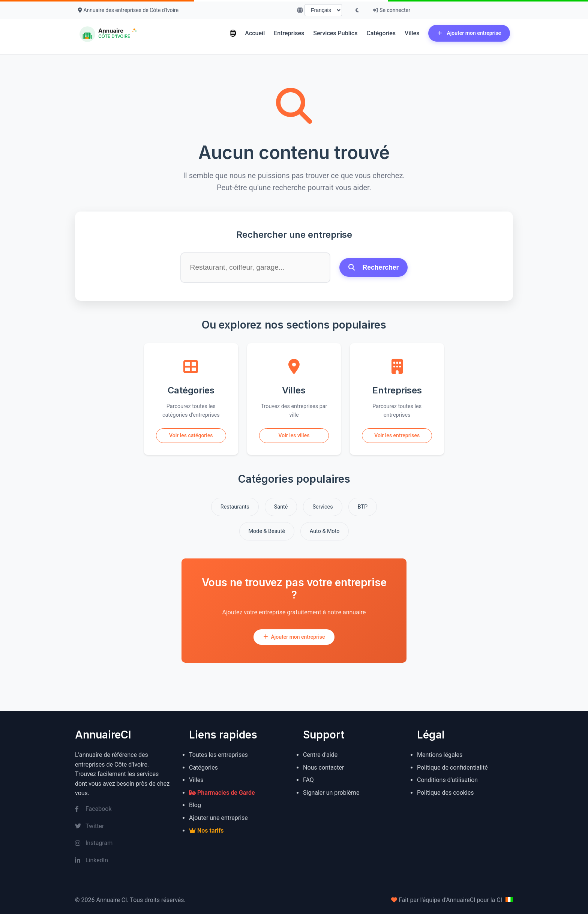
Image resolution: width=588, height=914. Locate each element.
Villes (412, 33)
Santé (281, 507)
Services (322, 507)
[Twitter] (123, 826)
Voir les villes (294, 435)
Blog (195, 805)
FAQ (308, 780)
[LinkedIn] (123, 860)
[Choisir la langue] (323, 10)
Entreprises (289, 33)
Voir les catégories (191, 435)
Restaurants (235, 507)
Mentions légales (440, 755)
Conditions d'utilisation (447, 780)
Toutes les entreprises (218, 755)
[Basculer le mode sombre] (357, 10)
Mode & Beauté (267, 531)
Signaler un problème (331, 793)
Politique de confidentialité (452, 768)
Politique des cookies (445, 793)
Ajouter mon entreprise (469, 33)
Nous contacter (323, 768)
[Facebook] (123, 809)
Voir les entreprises (397, 435)
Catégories (381, 33)
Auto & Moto (325, 531)
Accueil (255, 33)
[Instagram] (123, 843)
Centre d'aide (320, 755)
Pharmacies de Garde (222, 793)
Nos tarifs (206, 831)
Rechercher (374, 267)
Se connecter (391, 10)
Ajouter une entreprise (218, 818)
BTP (363, 507)
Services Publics (335, 33)
